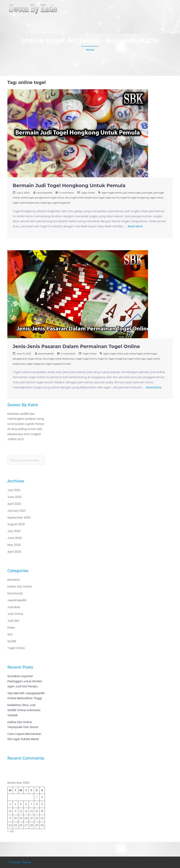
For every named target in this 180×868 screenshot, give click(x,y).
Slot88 (12, 641)
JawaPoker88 (17, 600)
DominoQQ (15, 593)
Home (90, 50)
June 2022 (15, 497)
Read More (135, 226)
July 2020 (14, 531)
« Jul (10, 831)
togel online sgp (136, 359)
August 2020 (16, 524)
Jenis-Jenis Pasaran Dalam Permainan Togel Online (76, 346)
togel (101, 198)
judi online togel (132, 193)
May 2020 (14, 545)
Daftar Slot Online (20, 587)
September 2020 (19, 518)
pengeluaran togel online (50, 198)
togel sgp (46, 203)
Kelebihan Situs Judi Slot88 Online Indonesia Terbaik (24, 710)
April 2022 (14, 504)
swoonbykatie (44, 193)
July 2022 (14, 490)
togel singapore (61, 203)
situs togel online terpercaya (81, 198)
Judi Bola (14, 607)
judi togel (147, 193)
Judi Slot (13, 621)
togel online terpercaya (26, 203)
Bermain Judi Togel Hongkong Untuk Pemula (69, 185)
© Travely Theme (19, 862)
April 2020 (14, 552)
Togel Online (88, 193)
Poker (11, 628)
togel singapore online (58, 364)
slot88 (24, 414)
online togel (27, 198)
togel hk (125, 198)
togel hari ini (112, 198)
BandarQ (14, 580)
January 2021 (16, 511)
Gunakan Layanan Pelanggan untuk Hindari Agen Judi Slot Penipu (25, 681)
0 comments (67, 193)
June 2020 (15, 538)
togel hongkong (140, 198)
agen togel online (112, 193)
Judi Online (15, 614)
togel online (156, 198)
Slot (10, 634)
